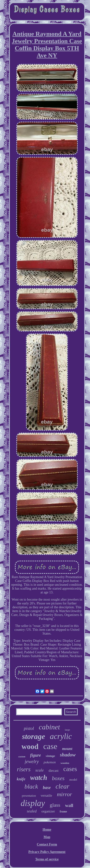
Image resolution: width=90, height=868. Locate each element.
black (31, 786)
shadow (68, 755)
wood (30, 747)
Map (47, 837)
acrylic (61, 736)
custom (22, 757)
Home (47, 830)
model (73, 780)
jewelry (32, 761)
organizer (48, 811)
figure (36, 755)
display (33, 803)
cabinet (49, 727)
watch (39, 778)
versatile (46, 796)
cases (70, 769)
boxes (58, 778)
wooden (65, 763)
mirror (64, 794)
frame (63, 812)
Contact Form (47, 844)
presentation (29, 796)
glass (55, 805)
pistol (29, 728)
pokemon (50, 762)
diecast (54, 771)
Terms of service (47, 859)
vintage (51, 756)
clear (62, 786)
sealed (32, 811)
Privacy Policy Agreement (47, 852)
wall (69, 805)
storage (34, 736)
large (67, 730)
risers (24, 769)
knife (21, 779)
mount (67, 749)
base (47, 788)
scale (39, 770)
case (50, 746)
